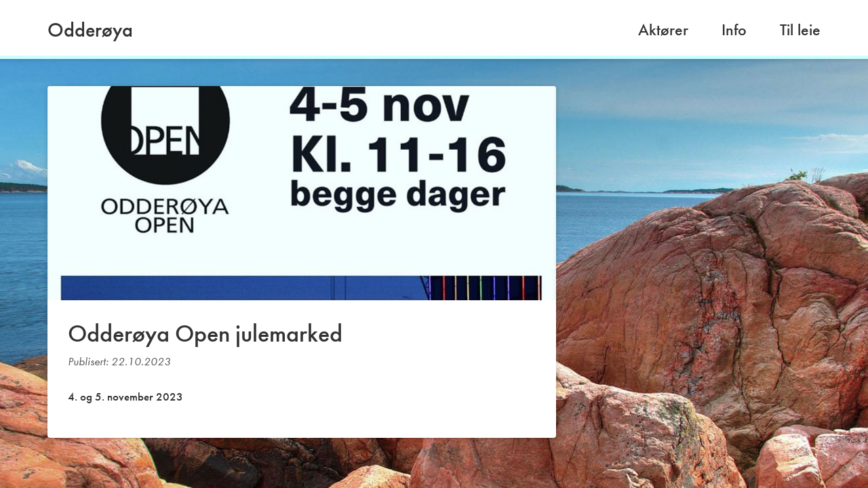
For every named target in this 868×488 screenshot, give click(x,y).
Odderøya (90, 30)
